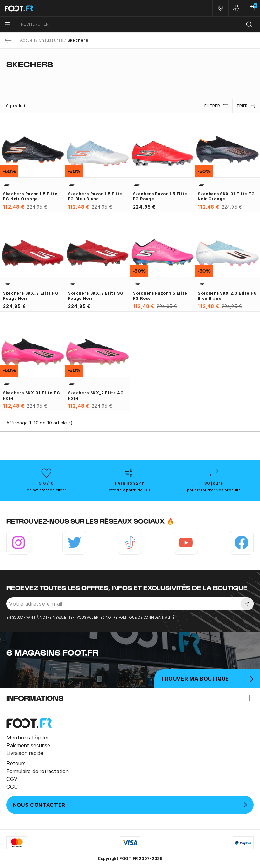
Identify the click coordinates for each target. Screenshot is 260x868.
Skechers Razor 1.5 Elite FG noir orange (30, 196)
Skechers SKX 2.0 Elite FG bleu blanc (227, 296)
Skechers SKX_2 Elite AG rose (96, 395)
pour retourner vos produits (214, 490)
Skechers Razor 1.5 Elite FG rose (160, 296)
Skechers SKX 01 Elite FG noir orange (226, 196)
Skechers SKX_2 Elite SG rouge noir (96, 296)
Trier (246, 106)
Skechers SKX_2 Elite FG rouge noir (31, 296)
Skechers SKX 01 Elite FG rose (31, 395)
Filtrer (216, 106)
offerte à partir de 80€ (130, 490)
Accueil (27, 40)
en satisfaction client (46, 490)
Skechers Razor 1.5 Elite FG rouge (160, 196)
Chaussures (51, 40)
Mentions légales (28, 738)
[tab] (130, 77)
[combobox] (138, 24)
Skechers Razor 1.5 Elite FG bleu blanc (95, 196)
